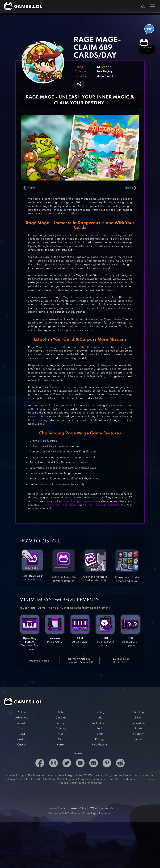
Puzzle (99, 734)
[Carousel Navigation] (80, 188)
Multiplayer (99, 723)
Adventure (22, 718)
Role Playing (104, 72)
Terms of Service (57, 808)
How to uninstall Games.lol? (120, 661)
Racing (99, 739)
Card (22, 734)
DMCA (93, 808)
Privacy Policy (78, 808)
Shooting (138, 712)
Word (138, 739)
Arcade (22, 723)
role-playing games (76, 501)
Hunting (99, 712)
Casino (22, 739)
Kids (99, 718)
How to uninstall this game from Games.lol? (80, 661)
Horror (61, 745)
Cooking (61, 718)
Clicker (61, 712)
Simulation (138, 723)
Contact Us (106, 808)
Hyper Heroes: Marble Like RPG (105, 505)
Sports (138, 728)
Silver (138, 718)
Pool (99, 728)
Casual (22, 745)
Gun (61, 739)
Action (22, 712)
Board (22, 728)
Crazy (61, 723)
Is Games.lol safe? (40, 661)
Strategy (138, 734)
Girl (61, 734)
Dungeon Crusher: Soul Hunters (59, 505)
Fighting (61, 728)
